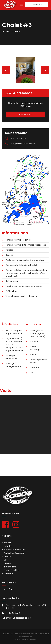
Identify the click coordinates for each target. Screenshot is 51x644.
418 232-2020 (18, 139)
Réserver (25, 114)
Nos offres (9, 589)
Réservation (37, 4)
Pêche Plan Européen (14, 553)
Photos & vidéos (11, 570)
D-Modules (31, 640)
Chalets (16, 31)
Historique (8, 546)
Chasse (7, 556)
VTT (6, 560)
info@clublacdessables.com (23, 144)
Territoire (8, 574)
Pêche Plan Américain (14, 550)
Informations (10, 567)
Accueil (5, 31)
